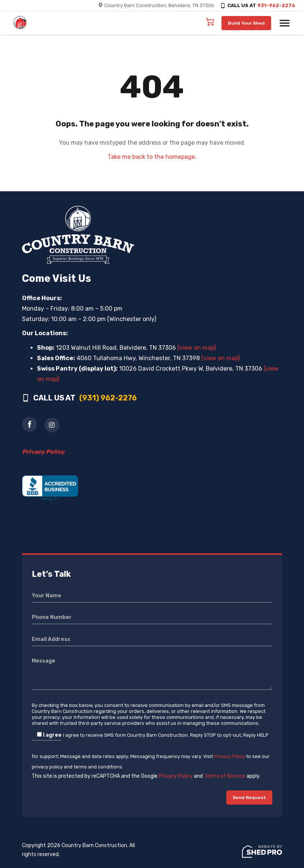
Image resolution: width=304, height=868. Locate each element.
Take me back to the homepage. (152, 157)
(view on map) (197, 348)
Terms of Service (225, 776)
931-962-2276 (276, 5)
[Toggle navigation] (285, 23)
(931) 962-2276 (108, 398)
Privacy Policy (229, 756)
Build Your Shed (246, 23)
